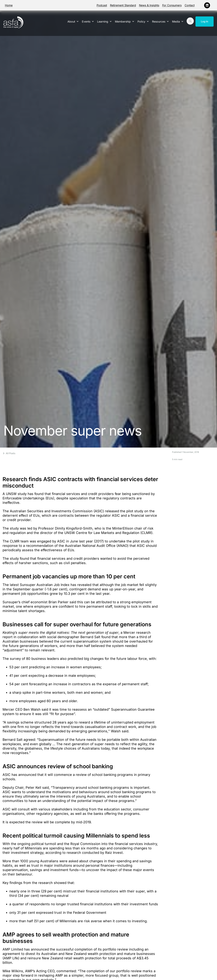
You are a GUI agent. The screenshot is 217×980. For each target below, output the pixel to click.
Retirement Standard (123, 5)
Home (9, 5)
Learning (104, 21)
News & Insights (149, 5)
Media (178, 21)
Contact (190, 5)
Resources (160, 21)
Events (88, 21)
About (73, 21)
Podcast (102, 5)
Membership (125, 21)
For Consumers (172, 5)
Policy (143, 21)
